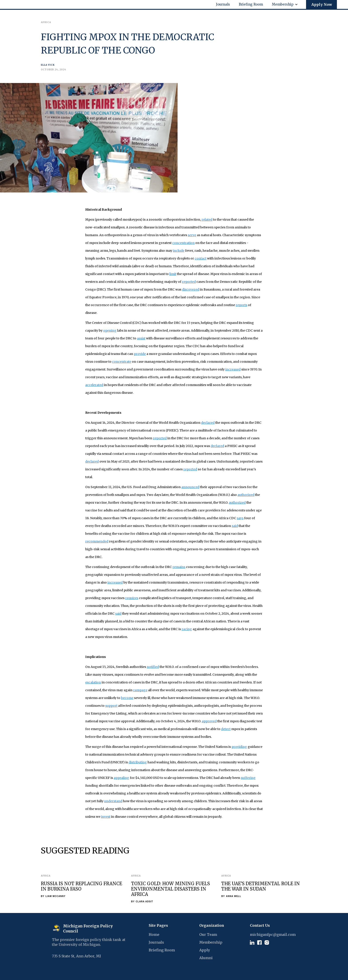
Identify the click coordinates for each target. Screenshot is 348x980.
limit (173, 274)
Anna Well (234, 896)
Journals (156, 942)
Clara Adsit (144, 902)
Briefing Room (162, 950)
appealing (121, 778)
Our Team (208, 934)
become (127, 698)
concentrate (122, 362)
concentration (183, 243)
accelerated (94, 385)
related (207, 220)
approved (209, 721)
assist (141, 338)
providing (239, 747)
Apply (205, 950)
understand (113, 801)
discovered (191, 289)
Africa (46, 876)
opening (110, 331)
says (240, 518)
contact (201, 258)
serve (192, 235)
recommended (97, 541)
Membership (211, 942)
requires (132, 598)
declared (208, 423)
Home (154, 934)
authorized (246, 495)
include (179, 251)
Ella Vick (48, 65)
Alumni (206, 958)
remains (179, 567)
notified (153, 667)
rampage (140, 690)
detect (226, 729)
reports (241, 305)
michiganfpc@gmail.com (273, 934)
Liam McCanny (55, 896)
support (111, 706)
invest (106, 817)
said (235, 526)
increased (233, 369)
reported (189, 282)
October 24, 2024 (53, 70)
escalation (93, 682)
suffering (248, 778)
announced (190, 487)
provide (140, 354)
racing (187, 629)
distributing (138, 762)
